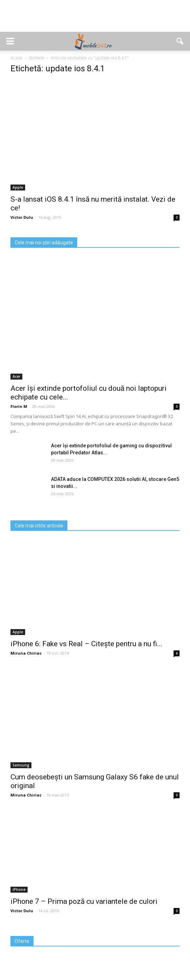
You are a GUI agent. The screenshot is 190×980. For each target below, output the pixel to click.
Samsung (21, 765)
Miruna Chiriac (26, 653)
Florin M (19, 406)
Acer (16, 376)
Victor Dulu (22, 217)
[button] (180, 41)
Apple (18, 187)
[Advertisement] (95, 20)
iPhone (19, 889)
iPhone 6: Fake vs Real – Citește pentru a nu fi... (86, 644)
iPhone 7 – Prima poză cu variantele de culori (84, 901)
